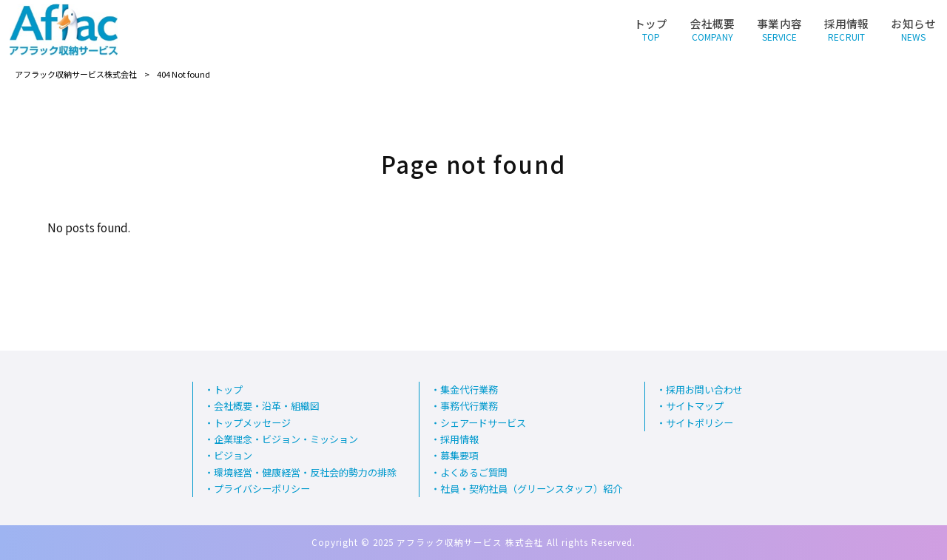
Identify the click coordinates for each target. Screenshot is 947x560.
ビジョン (233, 456)
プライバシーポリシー (262, 490)
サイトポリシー (700, 423)
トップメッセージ (252, 423)
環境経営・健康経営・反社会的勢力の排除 (305, 473)
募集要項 (459, 456)
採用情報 (459, 439)
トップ (228, 390)
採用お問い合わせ (704, 390)
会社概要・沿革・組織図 (267, 406)
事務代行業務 (469, 406)
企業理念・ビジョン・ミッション (286, 439)
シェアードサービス (483, 423)
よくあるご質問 (474, 473)
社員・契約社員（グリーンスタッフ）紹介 (531, 490)
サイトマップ (695, 406)
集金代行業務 (469, 390)
